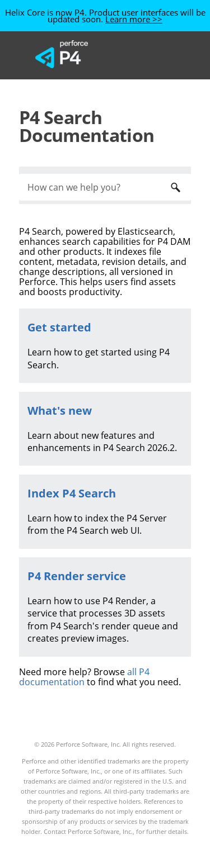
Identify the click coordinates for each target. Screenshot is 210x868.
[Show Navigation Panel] (159, 54)
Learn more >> (134, 19)
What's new (60, 411)
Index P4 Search (72, 493)
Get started (59, 327)
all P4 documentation (84, 677)
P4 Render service (77, 576)
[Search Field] (105, 187)
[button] (175, 187)
